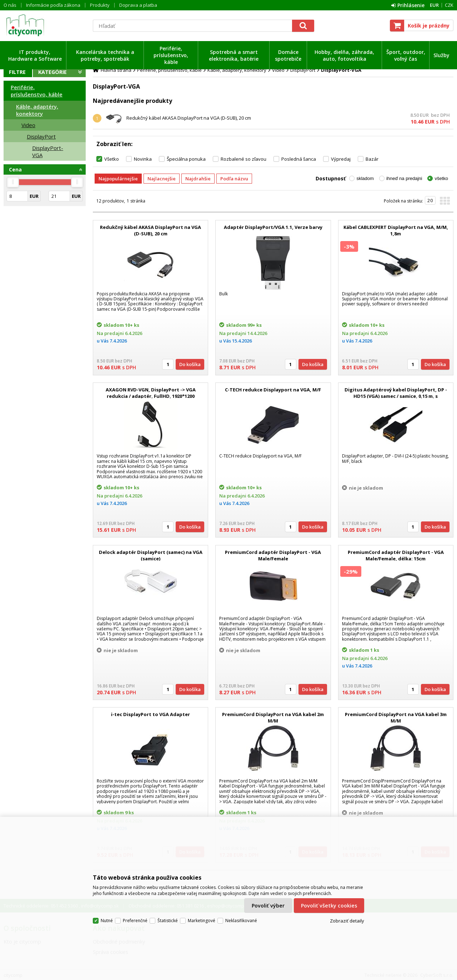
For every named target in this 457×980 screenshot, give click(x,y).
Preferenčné (135, 921)
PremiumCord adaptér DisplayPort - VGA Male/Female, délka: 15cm (396, 555)
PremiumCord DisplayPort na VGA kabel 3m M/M (396, 717)
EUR (434, 5)
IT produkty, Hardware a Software (35, 55)
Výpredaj (341, 159)
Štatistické (168, 921)
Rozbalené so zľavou (243, 159)
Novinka (143, 159)
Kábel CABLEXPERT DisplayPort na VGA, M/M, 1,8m (396, 230)
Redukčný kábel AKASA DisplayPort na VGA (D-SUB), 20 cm (189, 118)
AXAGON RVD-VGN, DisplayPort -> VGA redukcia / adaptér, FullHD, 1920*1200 (151, 393)
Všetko (112, 159)
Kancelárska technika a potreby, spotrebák (105, 55)
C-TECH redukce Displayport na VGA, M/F (273, 390)
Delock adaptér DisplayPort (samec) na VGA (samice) (151, 555)
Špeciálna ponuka (186, 159)
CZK (449, 5)
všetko (441, 178)
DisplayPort (41, 136)
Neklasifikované (241, 921)
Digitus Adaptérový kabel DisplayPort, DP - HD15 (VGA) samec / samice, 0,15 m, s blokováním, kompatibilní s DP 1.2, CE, (396, 396)
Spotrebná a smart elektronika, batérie (234, 55)
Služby (441, 55)
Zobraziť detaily (347, 921)
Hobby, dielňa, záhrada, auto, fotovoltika (344, 55)
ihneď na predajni (404, 178)
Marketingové (202, 921)
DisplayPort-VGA (48, 151)
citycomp (45, 25)
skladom (365, 178)
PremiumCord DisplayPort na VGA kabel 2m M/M (273, 717)
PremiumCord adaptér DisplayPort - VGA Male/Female (273, 555)
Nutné (107, 921)
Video (28, 125)
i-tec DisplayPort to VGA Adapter (150, 714)
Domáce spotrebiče (288, 55)
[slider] (13, 182)
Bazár (372, 159)
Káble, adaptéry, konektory (37, 110)
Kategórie (52, 72)
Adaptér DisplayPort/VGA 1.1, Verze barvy (273, 227)
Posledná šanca (299, 159)
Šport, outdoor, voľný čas (406, 55)
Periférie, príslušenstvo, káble (171, 55)
